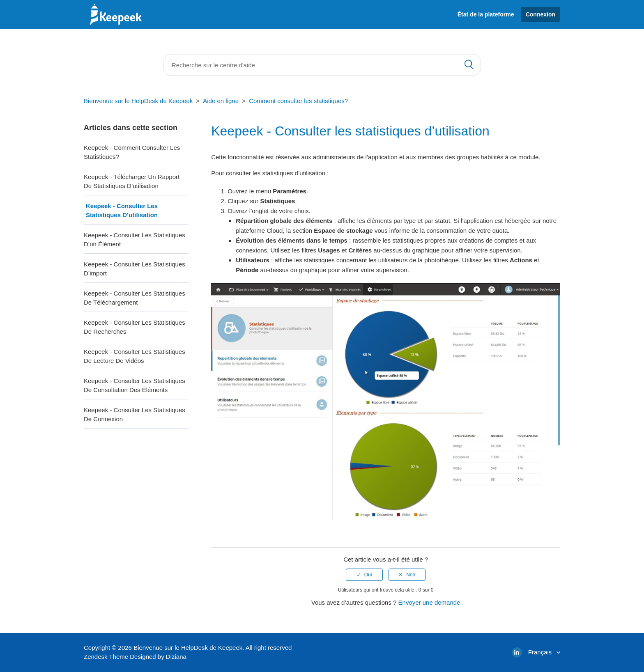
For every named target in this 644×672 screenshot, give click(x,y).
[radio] (364, 575)
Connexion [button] (540, 14)
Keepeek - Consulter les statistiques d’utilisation (122, 211)
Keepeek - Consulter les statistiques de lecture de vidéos (135, 356)
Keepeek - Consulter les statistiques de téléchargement (135, 298)
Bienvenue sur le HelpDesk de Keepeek (138, 101)
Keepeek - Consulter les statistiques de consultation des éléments (135, 385)
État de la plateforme (486, 14)
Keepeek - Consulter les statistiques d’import (135, 269)
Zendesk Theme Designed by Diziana (135, 657)
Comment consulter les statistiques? (298, 101)
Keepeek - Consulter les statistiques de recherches (135, 327)
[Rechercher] (322, 65)
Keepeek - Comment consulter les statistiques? (132, 152)
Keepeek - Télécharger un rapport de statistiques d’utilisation (132, 181)
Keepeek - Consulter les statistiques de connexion (135, 415)
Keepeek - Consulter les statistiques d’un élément (135, 240)
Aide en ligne (221, 101)
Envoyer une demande (429, 602)
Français (541, 652)
